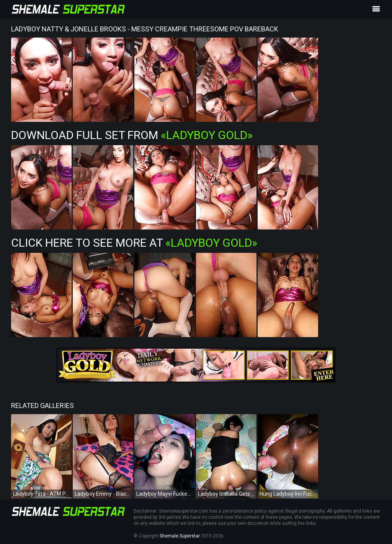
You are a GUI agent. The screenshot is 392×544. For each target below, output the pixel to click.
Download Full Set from (132, 135)
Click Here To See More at (134, 243)
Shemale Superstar (180, 536)
